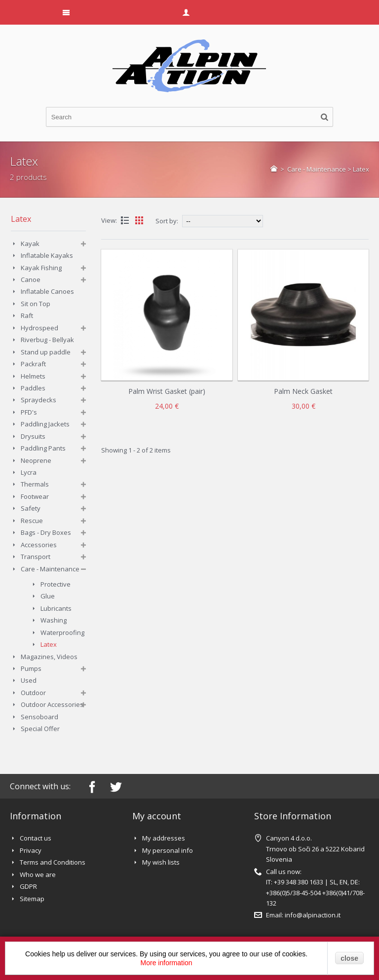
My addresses (164, 838)
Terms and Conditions (53, 862)
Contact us (36, 838)
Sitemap (32, 899)
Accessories (39, 545)
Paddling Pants (43, 448)
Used (29, 680)
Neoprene (36, 460)
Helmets (33, 376)
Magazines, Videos (49, 657)
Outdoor (33, 693)
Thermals (35, 484)
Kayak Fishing (41, 268)
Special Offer (40, 729)
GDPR (28, 886)
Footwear (35, 496)
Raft (27, 315)
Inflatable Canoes (47, 291)
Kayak (30, 244)
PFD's (29, 412)
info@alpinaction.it (313, 915)
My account (157, 816)
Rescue (32, 521)
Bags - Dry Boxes (46, 532)
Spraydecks (38, 400)
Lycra (29, 472)
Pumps (31, 668)
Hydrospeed (39, 328)
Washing (54, 620)
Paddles (33, 388)
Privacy (31, 850)
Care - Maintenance (317, 169)
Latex (49, 644)
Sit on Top (36, 304)
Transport (36, 557)
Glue (48, 596)
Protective (56, 584)
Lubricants (56, 608)
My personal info (168, 850)
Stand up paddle (46, 352)
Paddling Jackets (45, 424)
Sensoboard (39, 717)
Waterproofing (62, 632)
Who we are (38, 875)
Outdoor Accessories (52, 704)
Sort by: (167, 221)
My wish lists (161, 862)
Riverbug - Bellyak (47, 340)
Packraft (33, 364)
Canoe (31, 280)
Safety (31, 508)
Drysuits (33, 436)
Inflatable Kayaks (47, 255)
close (349, 958)
